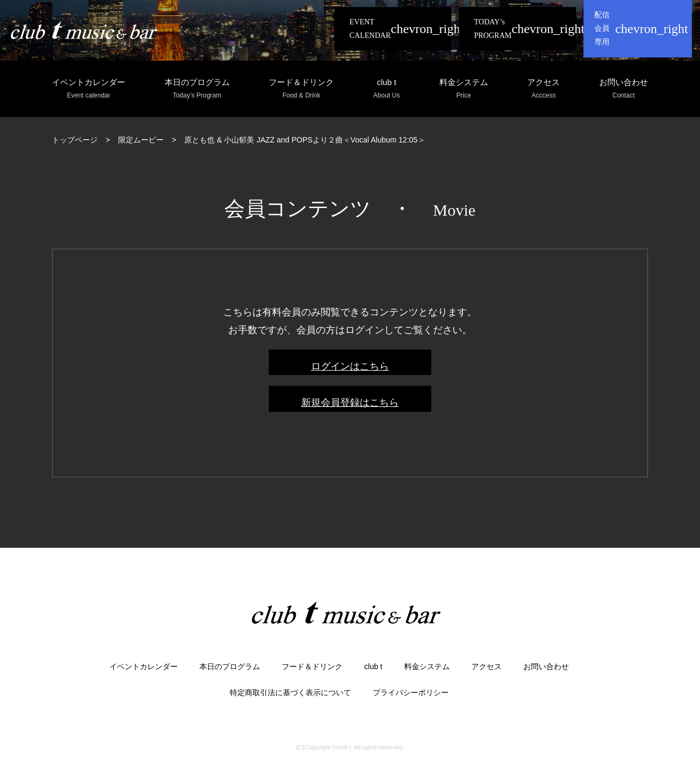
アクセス (543, 89)
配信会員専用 (602, 28)
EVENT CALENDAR (370, 29)
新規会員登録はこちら (350, 403)
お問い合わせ (624, 89)
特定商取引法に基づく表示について (290, 692)
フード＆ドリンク (301, 89)
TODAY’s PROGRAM (493, 29)
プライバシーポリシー (411, 692)
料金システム (464, 89)
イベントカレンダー (89, 89)
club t (387, 89)
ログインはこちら (350, 366)
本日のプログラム (197, 89)
